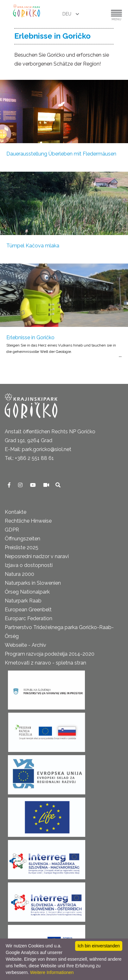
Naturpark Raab (23, 601)
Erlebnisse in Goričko (30, 337)
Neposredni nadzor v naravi (37, 556)
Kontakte (16, 512)
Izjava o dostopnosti (29, 565)
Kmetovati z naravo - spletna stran (45, 663)
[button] (97, 14)
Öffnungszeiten (22, 539)
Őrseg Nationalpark (27, 592)
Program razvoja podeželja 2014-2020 (50, 654)
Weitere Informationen (52, 972)
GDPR (12, 530)
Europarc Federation (29, 618)
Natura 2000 (19, 574)
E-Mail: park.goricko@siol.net (38, 449)
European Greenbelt (28, 610)
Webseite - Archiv (26, 645)
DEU (67, 14)
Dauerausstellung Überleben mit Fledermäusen (61, 154)
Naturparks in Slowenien (33, 583)
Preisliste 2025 (22, 547)
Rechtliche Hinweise (28, 521)
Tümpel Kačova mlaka (33, 246)
